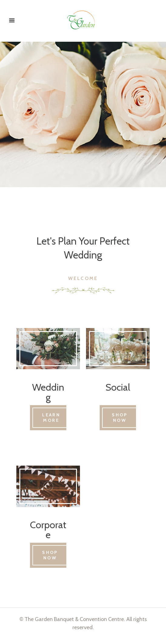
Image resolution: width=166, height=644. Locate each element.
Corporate (48, 533)
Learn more (53, 419)
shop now (121, 419)
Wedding (48, 393)
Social (118, 388)
